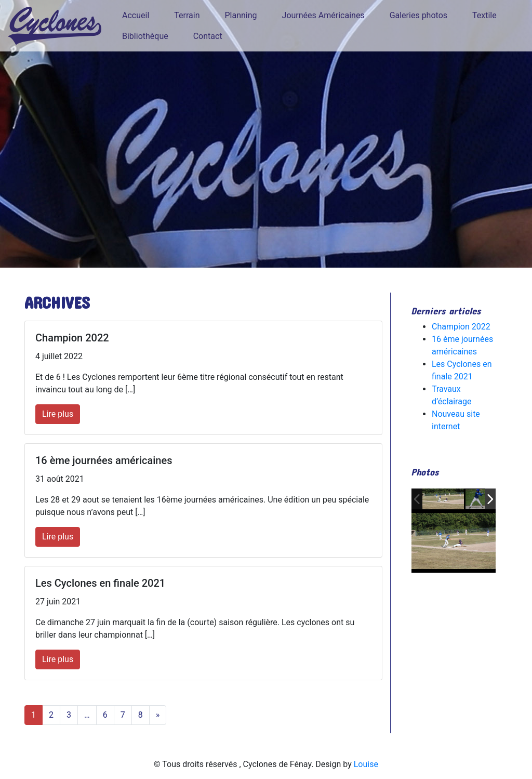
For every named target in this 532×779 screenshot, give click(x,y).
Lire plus (58, 414)
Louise (366, 764)
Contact (208, 36)
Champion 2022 (461, 327)
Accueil (136, 15)
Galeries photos (418, 15)
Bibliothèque (145, 36)
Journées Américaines (323, 15)
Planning (241, 15)
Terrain (187, 15)
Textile (484, 15)
